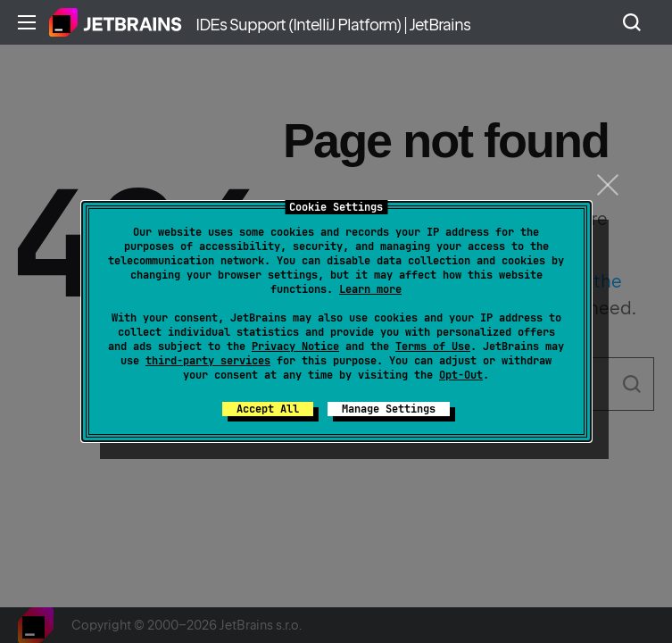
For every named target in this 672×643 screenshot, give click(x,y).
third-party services (208, 361)
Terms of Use (433, 347)
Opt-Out (461, 375)
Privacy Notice (295, 347)
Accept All (268, 409)
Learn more (370, 289)
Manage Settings (389, 409)
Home (116, 22)
